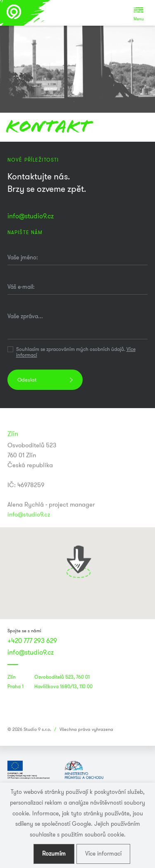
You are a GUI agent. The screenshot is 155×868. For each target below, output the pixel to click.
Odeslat (27, 380)
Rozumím (54, 853)
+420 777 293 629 (32, 641)
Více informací (103, 853)
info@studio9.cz (31, 216)
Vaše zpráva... (25, 316)
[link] (78, 711)
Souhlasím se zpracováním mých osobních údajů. (76, 353)
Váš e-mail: (21, 287)
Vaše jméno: (23, 257)
